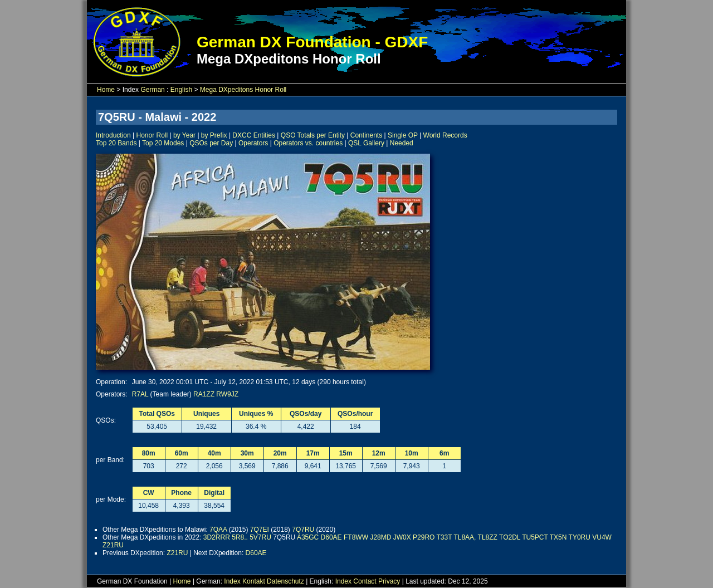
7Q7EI (260, 530)
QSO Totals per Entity (313, 135)
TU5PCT (535, 537)
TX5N (558, 537)
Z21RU (113, 545)
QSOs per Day (211, 143)
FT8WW (356, 537)
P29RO (424, 537)
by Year (184, 135)
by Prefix (214, 135)
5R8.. (240, 537)
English (181, 90)
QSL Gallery (366, 143)
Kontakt (254, 581)
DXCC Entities (254, 135)
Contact (365, 581)
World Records (445, 135)
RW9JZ (227, 394)
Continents (366, 135)
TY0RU (580, 537)
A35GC (308, 537)
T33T (445, 537)
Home (106, 90)
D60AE (331, 537)
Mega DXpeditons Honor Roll (243, 90)
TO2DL (510, 537)
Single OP (403, 135)
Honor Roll (152, 135)
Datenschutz (285, 581)
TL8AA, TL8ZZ (475, 537)
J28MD (380, 537)
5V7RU (260, 537)
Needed (402, 143)
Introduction (113, 135)
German (152, 90)
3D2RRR (217, 537)
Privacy (389, 581)
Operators (253, 143)
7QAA (218, 530)
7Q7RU (303, 530)
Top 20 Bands (116, 143)
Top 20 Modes (163, 143)
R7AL (140, 394)
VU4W (602, 537)
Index (232, 581)
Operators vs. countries (308, 143)
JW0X (402, 537)
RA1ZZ (204, 394)
